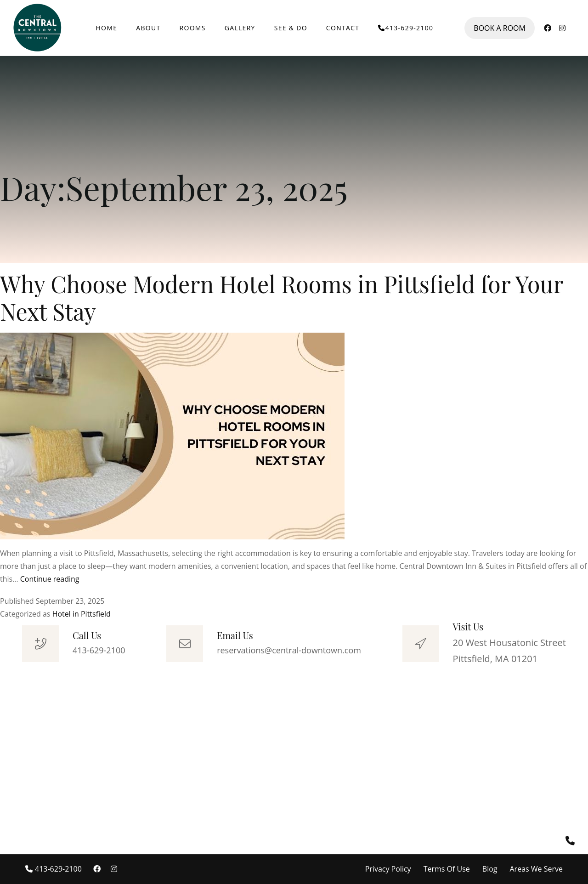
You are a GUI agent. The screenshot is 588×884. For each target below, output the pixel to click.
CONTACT (343, 28)
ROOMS (193, 28)
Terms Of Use (447, 869)
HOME (107, 28)
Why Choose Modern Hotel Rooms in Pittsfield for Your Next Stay (282, 297)
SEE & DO (291, 28)
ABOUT (148, 28)
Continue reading (50, 579)
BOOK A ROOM (500, 28)
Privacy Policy (388, 869)
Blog (490, 869)
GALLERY (240, 28)
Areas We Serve (537, 869)
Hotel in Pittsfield (82, 614)
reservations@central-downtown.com (289, 650)
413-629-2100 (406, 28)
